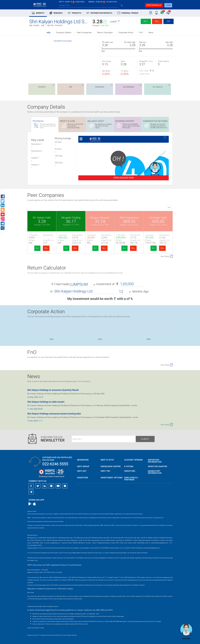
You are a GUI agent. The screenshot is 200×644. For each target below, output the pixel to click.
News (151, 33)
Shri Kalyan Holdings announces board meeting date (54, 414)
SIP (169, 21)
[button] (115, 22)
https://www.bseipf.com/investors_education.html (40, 601)
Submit (145, 439)
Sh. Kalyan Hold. (42, 218)
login (168, 5)
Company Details (64, 33)
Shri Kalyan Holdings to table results (46, 402)
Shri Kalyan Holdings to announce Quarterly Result (53, 390)
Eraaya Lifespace (100, 218)
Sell (157, 21)
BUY (37, 248)
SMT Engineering (129, 218)
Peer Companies (84, 33)
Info (49, 33)
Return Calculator (105, 33)
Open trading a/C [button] (154, 5)
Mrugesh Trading (71, 218)
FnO (141, 33)
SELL (46, 248)
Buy (146, 21)
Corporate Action (126, 33)
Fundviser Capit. (158, 218)
